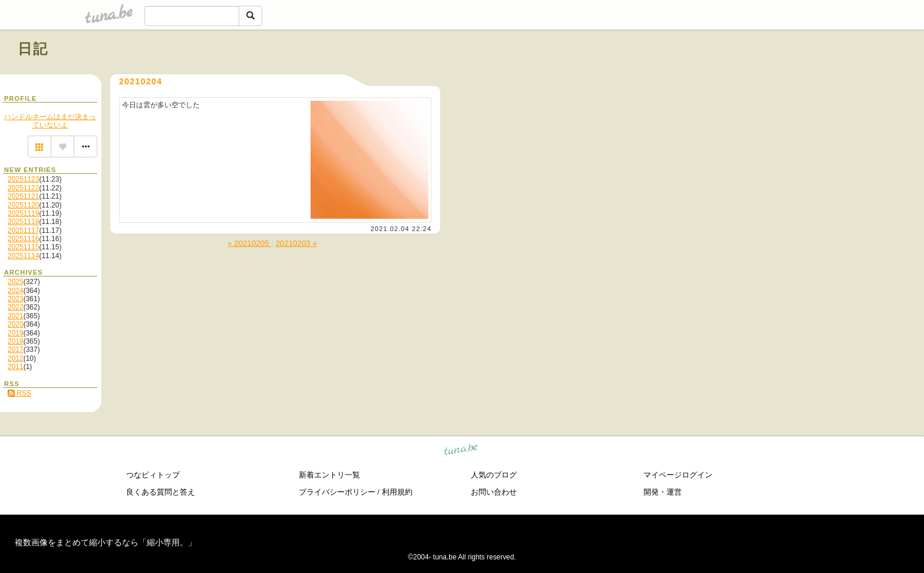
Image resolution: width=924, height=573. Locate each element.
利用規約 (397, 492)
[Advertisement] (772, 75)
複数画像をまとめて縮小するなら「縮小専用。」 (105, 542)
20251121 (23, 196)
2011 (16, 367)
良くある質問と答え (161, 492)
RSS (19, 393)
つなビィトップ (153, 475)
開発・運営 (663, 492)
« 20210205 (249, 243)
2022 (16, 307)
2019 (16, 333)
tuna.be (461, 451)
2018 (16, 341)
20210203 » (296, 243)
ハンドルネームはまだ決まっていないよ (50, 121)
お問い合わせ (494, 492)
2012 (16, 358)
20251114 (23, 256)
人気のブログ (494, 475)
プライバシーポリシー (337, 492)
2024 (16, 291)
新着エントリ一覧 (329, 475)
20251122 (23, 188)
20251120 (23, 205)
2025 (16, 282)
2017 (16, 350)
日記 (33, 49)
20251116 (23, 239)
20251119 (23, 213)
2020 (16, 324)
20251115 (23, 247)
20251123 (23, 179)
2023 (16, 299)
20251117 (23, 230)
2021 (16, 316)
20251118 (23, 222)
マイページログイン (678, 475)
